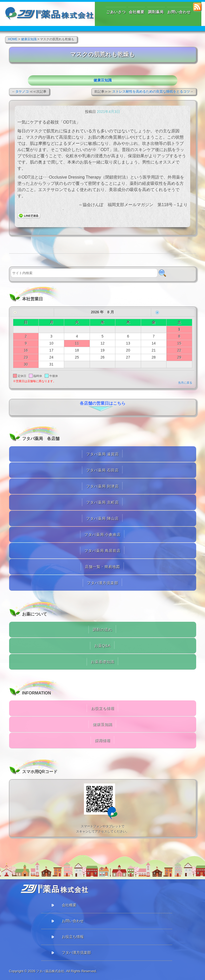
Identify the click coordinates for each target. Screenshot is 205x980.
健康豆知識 (103, 80)
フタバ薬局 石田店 (102, 470)
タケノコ (22, 92)
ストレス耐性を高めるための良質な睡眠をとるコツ (151, 92)
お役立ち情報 (103, 708)
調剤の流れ (102, 630)
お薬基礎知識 (103, 662)
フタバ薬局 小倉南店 (103, 535)
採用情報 (103, 740)
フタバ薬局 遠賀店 (102, 454)
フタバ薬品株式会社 (51, 971)
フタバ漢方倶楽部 (103, 583)
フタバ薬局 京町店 (102, 502)
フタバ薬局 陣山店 (102, 518)
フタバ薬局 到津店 (102, 486)
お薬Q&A (102, 646)
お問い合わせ (73, 921)
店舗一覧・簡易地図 (102, 567)
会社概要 (69, 905)
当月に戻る (185, 383)
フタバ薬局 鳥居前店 (103, 551)
